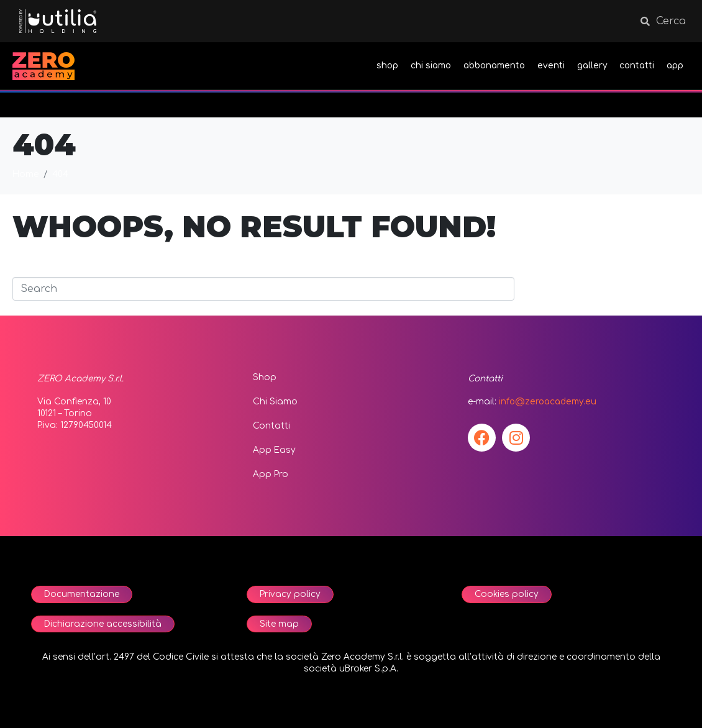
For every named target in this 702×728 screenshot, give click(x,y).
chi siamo (431, 66)
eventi (551, 66)
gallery (592, 66)
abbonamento (494, 66)
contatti (637, 66)
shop (387, 66)
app (675, 66)
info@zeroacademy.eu (548, 402)
